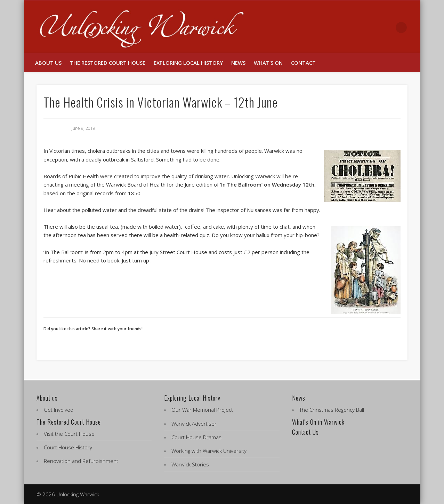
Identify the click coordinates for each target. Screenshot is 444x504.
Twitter (387, 27)
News (238, 63)
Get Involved (59, 410)
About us (48, 63)
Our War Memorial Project (202, 410)
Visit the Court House (69, 434)
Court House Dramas (196, 437)
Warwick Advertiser (194, 424)
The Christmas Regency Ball (332, 410)
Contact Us (305, 432)
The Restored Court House (108, 63)
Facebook (372, 27)
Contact (303, 63)
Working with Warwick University (209, 451)
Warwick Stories (190, 464)
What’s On (268, 63)
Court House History (68, 447)
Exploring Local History (188, 63)
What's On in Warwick (318, 422)
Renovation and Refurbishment (81, 461)
